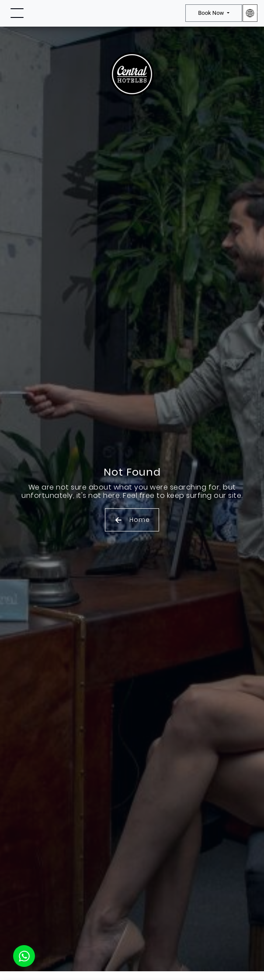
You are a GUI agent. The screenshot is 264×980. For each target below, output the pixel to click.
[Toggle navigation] (17, 13)
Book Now (212, 13)
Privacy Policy (146, 962)
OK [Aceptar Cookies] (132, 940)
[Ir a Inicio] (132, 14)
